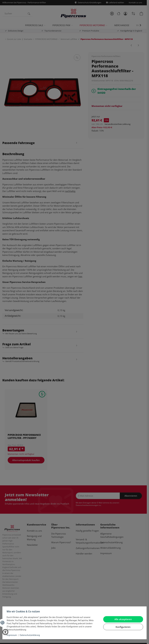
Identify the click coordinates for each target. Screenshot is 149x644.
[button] (5, 632)
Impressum (12, 635)
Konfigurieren (122, 627)
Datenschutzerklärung (30, 635)
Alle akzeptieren (122, 619)
